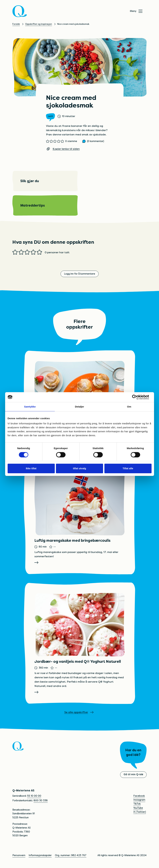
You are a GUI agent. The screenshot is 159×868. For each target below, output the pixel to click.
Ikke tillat (31, 468)
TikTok (137, 804)
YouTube (138, 808)
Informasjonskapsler (40, 855)
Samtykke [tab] (30, 407)
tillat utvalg (79, 468)
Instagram (139, 800)
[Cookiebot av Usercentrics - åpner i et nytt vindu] (137, 397)
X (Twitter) (140, 812)
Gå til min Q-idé (133, 775)
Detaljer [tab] (79, 407)
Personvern (19, 855)
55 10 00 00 (34, 796)
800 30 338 (41, 801)
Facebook (139, 796)
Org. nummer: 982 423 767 (71, 855)
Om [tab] (129, 407)
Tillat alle (128, 468)
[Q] (20, 11)
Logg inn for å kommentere (80, 274)
